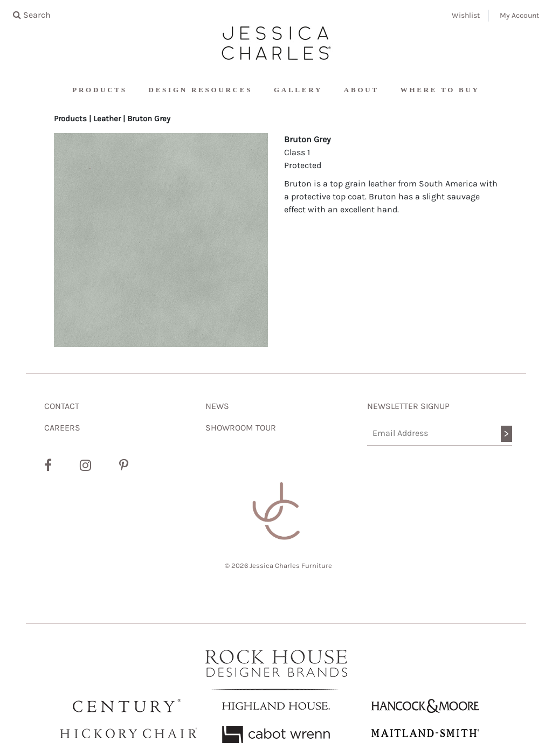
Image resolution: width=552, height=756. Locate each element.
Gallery (298, 90)
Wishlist (466, 15)
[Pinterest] (124, 466)
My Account (519, 15)
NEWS (217, 406)
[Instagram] (85, 466)
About (361, 90)
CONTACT (62, 406)
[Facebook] (48, 466)
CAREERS (62, 428)
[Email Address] (440, 434)
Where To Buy (440, 90)
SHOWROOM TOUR (241, 428)
